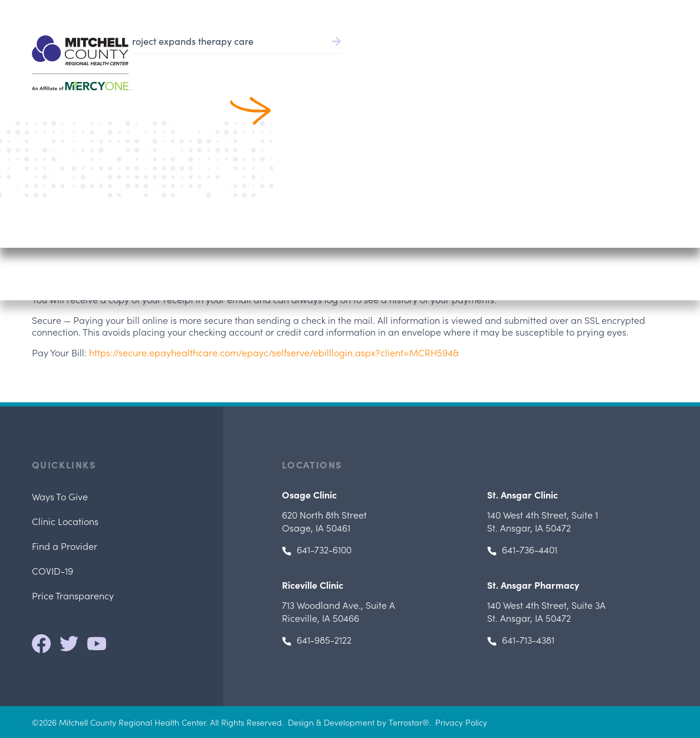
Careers (591, 12)
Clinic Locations (65, 521)
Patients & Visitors (541, 59)
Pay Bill (423, 12)
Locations (620, 59)
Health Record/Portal (507, 12)
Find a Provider (359, 59)
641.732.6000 (644, 12)
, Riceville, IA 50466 (339, 611)
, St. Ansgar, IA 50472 (543, 521)
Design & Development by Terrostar (355, 722)
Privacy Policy (461, 722)
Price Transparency (73, 595)
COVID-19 (52, 570)
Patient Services (448, 59)
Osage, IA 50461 (324, 521)
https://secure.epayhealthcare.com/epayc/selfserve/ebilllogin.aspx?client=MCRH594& (274, 352)
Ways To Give (60, 496)
